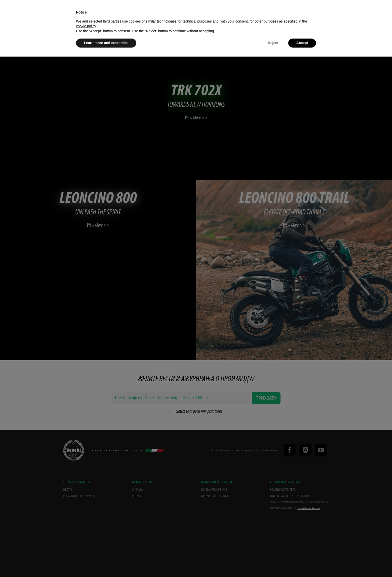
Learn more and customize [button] (106, 43)
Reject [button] (273, 43)
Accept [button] (302, 43)
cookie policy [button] (86, 26)
